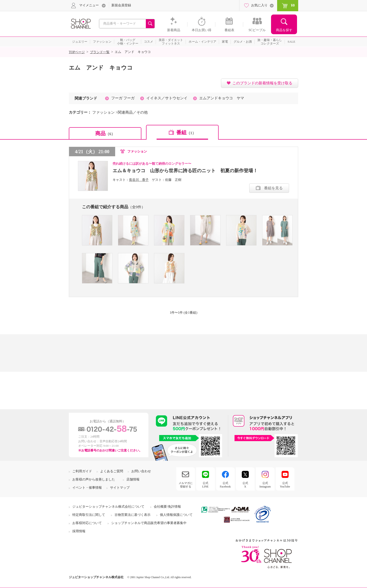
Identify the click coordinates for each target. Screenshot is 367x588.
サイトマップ (120, 488)
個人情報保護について (176, 515)
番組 (186, 132)
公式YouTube (285, 485)
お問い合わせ (141, 471)
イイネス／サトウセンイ (167, 98)
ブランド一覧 (100, 52)
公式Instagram (265, 485)
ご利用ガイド (82, 471)
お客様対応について (87, 523)
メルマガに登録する (186, 485)
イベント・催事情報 (87, 488)
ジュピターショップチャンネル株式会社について (108, 507)
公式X (245, 485)
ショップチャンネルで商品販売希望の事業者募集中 (149, 523)
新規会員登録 (121, 5)
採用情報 (79, 531)
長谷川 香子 (139, 180)
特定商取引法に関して (89, 515)
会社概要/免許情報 (167, 507)
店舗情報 (133, 479)
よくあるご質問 (112, 471)
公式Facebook (225, 485)
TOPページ (77, 52)
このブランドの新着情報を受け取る (262, 83)
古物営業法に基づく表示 (132, 515)
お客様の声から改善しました (94, 479)
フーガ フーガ (123, 98)
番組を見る (273, 188)
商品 (105, 133)
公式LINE (205, 485)
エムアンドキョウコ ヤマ (222, 98)
